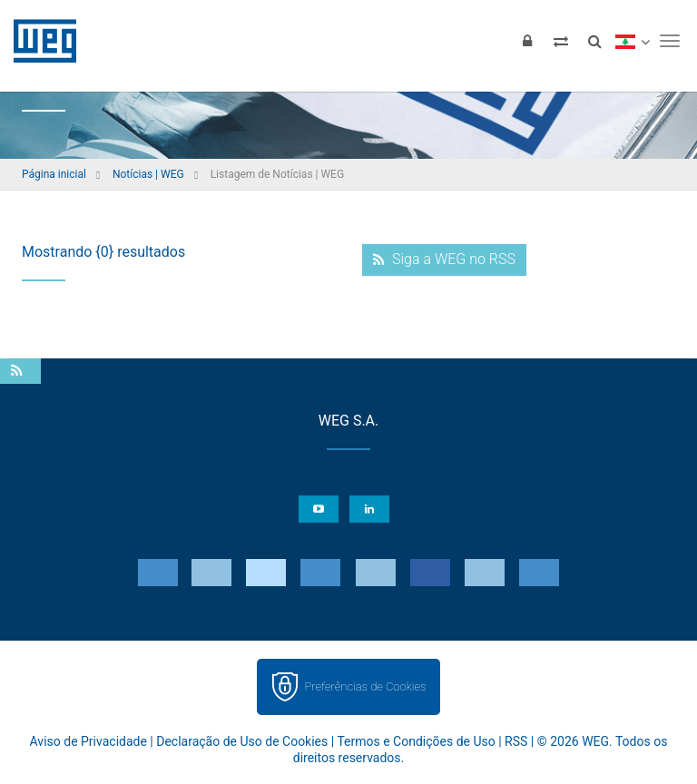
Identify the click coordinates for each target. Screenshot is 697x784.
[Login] (527, 41)
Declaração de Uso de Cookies (242, 741)
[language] (632, 41)
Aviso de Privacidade (88, 741)
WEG (39, 41)
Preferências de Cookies (365, 686)
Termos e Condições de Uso (416, 741)
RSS (516, 741)
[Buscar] (594, 41)
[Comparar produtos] (561, 41)
